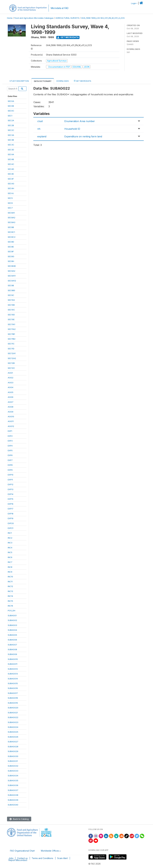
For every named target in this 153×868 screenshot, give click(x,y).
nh (39, 129)
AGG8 (11, 407)
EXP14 (11, 494)
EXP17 (11, 509)
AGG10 (11, 416)
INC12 (10, 586)
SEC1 (10, 116)
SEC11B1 (11, 334)
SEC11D (11, 349)
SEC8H (11, 261)
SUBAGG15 (13, 683)
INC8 (10, 567)
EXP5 (10, 450)
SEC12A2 (12, 358)
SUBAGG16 (13, 688)
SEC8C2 (12, 237)
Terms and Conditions (42, 858)
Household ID (72, 129)
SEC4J (11, 193)
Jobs (11, 858)
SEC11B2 (12, 339)
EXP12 (11, 484)
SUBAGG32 (13, 766)
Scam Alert (62, 858)
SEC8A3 (12, 222)
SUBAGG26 (13, 737)
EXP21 (11, 528)
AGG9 (11, 412)
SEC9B (11, 285)
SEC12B (11, 363)
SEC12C (11, 368)
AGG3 (11, 383)
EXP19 (11, 518)
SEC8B (11, 227)
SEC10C (11, 310)
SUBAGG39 (13, 800)
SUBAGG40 (13, 805)
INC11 (10, 582)
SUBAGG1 (12, 615)
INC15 (10, 601)
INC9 (10, 572)
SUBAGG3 (12, 625)
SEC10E (11, 319)
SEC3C (11, 145)
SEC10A (11, 300)
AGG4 (11, 387)
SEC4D (11, 169)
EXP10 (11, 475)
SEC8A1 (11, 213)
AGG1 (10, 373)
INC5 (10, 552)
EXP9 (10, 470)
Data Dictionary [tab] (43, 81)
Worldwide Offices (50, 851)
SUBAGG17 (13, 693)
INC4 (10, 548)
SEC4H (11, 188)
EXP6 (10, 455)
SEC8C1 (11, 232)
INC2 (10, 538)
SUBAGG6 (12, 640)
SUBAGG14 (13, 679)
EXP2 (10, 436)
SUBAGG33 (13, 771)
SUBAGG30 (13, 756)
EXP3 (10, 441)
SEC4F (11, 179)
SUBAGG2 (12, 620)
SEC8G (11, 256)
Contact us (22, 858)
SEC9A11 (12, 276)
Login (134, 3)
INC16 (10, 606)
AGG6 (11, 397)
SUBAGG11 (13, 664)
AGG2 (11, 378)
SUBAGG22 (13, 717)
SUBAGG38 (13, 795)
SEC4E (11, 174)
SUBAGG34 (13, 776)
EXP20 (11, 523)
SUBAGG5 (12, 635)
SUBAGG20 (13, 708)
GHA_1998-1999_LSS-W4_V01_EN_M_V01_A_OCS (103, 18)
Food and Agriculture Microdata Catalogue (34, 18)
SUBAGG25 (13, 732)
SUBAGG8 (12, 649)
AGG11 (11, 421)
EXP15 (11, 499)
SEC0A (11, 101)
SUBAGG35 (13, 780)
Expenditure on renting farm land (83, 136)
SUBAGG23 (13, 722)
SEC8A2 (12, 218)
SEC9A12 (12, 281)
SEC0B (11, 106)
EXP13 (11, 489)
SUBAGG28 (13, 747)
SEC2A (11, 120)
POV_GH (12, 611)
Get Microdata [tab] (82, 81)
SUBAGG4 (12, 630)
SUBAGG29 (13, 751)
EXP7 (10, 460)
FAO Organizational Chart (22, 851)
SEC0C (11, 111)
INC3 (10, 543)
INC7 (10, 562)
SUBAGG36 (13, 785)
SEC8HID (12, 266)
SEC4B (11, 159)
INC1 (10, 533)
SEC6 (10, 203)
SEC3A (11, 135)
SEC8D (11, 242)
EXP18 (11, 514)
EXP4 (10, 446)
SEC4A (11, 154)
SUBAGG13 (13, 674)
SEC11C (11, 344)
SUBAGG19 (13, 703)
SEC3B (11, 140)
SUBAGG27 (13, 742)
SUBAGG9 (12, 654)
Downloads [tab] (63, 81)
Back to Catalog (19, 819)
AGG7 (11, 402)
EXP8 (10, 465)
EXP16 (11, 504)
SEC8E (11, 247)
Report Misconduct (18, 860)
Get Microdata (68, 37)
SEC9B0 (11, 290)
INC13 (10, 591)
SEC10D (11, 315)
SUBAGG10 (13, 659)
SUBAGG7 (12, 645)
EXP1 (10, 431)
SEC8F (11, 251)
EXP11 (10, 480)
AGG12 (11, 426)
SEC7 (10, 208)
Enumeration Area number (80, 121)
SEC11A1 (11, 324)
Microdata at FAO (60, 8)
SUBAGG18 (13, 698)
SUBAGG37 (13, 790)
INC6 (10, 557)
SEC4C (11, 164)
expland (42, 136)
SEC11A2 (12, 329)
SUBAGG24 (13, 727)
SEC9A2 (12, 271)
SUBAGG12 (13, 669)
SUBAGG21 (13, 713)
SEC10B (11, 305)
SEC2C (11, 130)
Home (10, 18)
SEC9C (11, 295)
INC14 (10, 596)
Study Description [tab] (19, 81)
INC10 (10, 577)
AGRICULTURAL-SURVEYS (67, 18)
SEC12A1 (12, 353)
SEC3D (11, 150)
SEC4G (11, 184)
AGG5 (11, 392)
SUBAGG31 (13, 761)
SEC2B (11, 125)
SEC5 (10, 198)
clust (40, 121)
